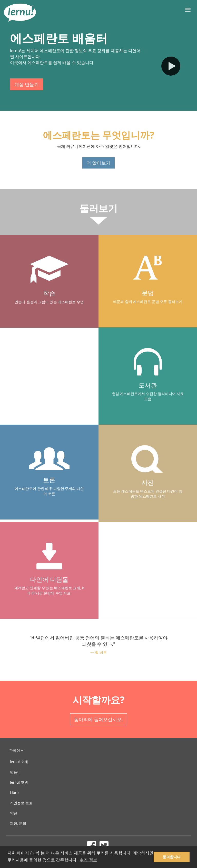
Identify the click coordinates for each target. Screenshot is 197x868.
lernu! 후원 (19, 782)
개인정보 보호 (21, 803)
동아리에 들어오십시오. (98, 719)
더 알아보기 (99, 163)
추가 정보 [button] (88, 860)
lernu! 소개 (19, 762)
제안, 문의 (18, 823)
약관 (14, 813)
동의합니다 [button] (172, 857)
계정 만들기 (27, 84)
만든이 (15, 772)
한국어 (16, 750)
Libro (14, 793)
